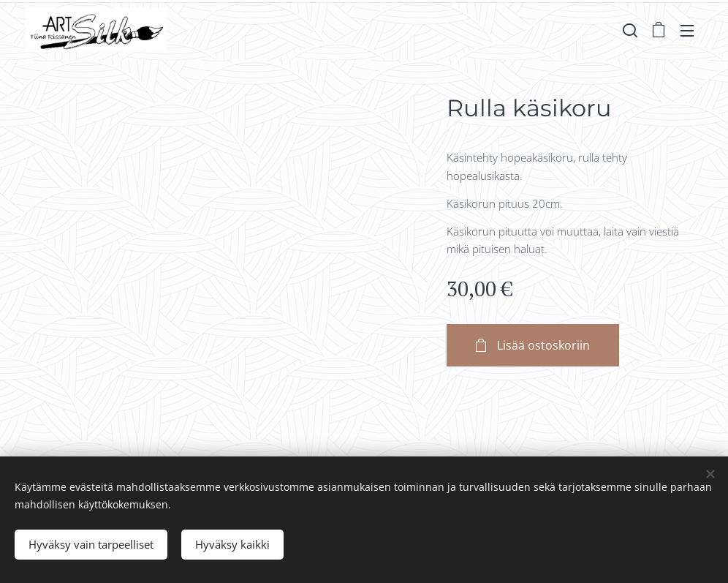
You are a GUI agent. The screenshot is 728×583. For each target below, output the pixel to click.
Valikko (687, 31)
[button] (630, 30)
